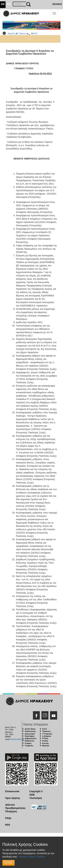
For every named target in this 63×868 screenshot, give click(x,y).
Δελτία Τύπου (30, 729)
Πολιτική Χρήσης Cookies (32, 857)
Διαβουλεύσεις (31, 739)
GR (3, 4)
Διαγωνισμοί (30, 734)
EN (9, 4)
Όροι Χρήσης (13, 798)
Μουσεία (46, 746)
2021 (35, 33)
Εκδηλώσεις (30, 741)
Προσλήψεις (30, 736)
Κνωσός (45, 743)
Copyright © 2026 (36, 793)
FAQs (8, 818)
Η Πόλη (45, 739)
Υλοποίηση (36, 798)
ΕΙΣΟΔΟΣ (57, 4)
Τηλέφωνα (46, 731)
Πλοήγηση (11, 811)
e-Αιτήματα (47, 736)
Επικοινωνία (12, 791)
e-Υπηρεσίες (47, 734)
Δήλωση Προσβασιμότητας (15, 806)
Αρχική (11, 33)
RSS (8, 825)
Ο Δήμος (21, 33)
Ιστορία (45, 741)
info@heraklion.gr (17, 739)
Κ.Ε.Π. (45, 729)
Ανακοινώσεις (30, 731)
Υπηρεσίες (29, 746)
